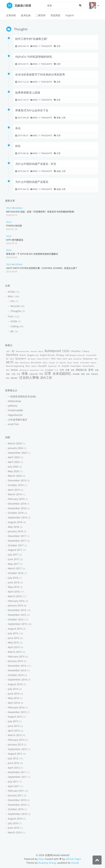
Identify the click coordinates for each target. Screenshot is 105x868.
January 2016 (15, 605)
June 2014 (14, 694)
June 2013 (14, 726)
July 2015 (13, 633)
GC (7, 359)
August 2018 (15, 522)
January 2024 (15, 448)
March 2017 (15, 568)
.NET (8, 351)
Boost (41, 351)
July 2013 (13, 721)
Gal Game (32, 359)
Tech (9, 208)
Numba (52, 363)
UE (59, 366)
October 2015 (16, 619)
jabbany (13, 406)
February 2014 (16, 707)
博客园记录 (81, 370)
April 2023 (14, 457)
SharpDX (42, 366)
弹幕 (59, 118)
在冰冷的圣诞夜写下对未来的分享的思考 (40, 74)
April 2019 (14, 490)
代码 (62, 370)
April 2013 (14, 731)
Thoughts (46, 46)
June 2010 (14, 828)
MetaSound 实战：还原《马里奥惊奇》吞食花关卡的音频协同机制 (40, 212)
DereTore (12, 355)
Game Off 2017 (43, 359)
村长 (18, 146)
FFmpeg (60, 355)
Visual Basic (76, 366)
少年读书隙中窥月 (18, 420)
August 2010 (15, 819)
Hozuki (75, 863)
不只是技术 (49, 370)
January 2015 (15, 661)
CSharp (86, 351)
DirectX (23, 355)
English (70, 15)
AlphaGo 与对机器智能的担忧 (34, 57)
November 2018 (17, 508)
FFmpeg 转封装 (14, 226)
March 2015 (15, 652)
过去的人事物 (29, 377)
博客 (73, 370)
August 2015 (15, 629)
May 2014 (13, 698)
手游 (41, 374)
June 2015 (14, 638)
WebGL (14, 370)
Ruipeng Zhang (47, 863)
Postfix (76, 363)
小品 (13, 374)
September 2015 (17, 624)
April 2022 (14, 462)
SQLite (34, 366)
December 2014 (17, 666)
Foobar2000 (91, 355)
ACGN (11, 292)
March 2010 (15, 832)
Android (34, 351)
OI (57, 363)
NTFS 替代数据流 (15, 240)
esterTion (13, 424)
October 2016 (16, 573)
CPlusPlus (76, 351)
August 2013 (15, 717)
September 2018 (17, 517)
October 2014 (16, 675)
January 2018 (15, 531)
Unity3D (65, 366)
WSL (8, 370)
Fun (13, 301)
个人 (57, 370)
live (42, 370)
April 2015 (14, 647)
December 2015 (17, 610)
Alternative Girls (23, 351)
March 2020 (15, 476)
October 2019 (16, 485)
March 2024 (15, 443)
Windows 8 (24, 370)
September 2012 (17, 749)
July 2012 (13, 758)
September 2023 (17, 453)
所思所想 (55, 15)
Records (15, 306)
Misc (35, 46)
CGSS (66, 351)
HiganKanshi (15, 415)
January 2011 (15, 795)
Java (70, 359)
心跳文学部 (34, 374)
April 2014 (14, 703)
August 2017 (15, 550)
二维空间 (41, 15)
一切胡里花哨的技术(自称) (22, 396)
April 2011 (14, 786)
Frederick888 (15, 410)
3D (13, 351)
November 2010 (17, 805)
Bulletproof (53, 351)
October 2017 (16, 545)
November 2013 (17, 712)
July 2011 (13, 782)
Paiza (70, 363)
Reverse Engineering (15, 366)
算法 (8, 378)
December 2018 (17, 504)
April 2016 (14, 592)
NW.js (45, 363)
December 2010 (17, 800)
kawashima (35, 370)
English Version (47, 355)
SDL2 (28, 366)
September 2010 (17, 814)
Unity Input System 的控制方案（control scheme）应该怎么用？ (42, 268)
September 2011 (17, 777)
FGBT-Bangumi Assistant (75, 355)
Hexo (59, 359)
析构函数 (76, 374)
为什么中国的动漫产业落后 (32, 182)
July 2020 (13, 467)
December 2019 (17, 480)
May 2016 (13, 587)
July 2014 (13, 689)
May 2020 (13, 471)
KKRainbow (15, 401)
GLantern (21, 359)
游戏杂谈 (94, 374)
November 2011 (17, 772)
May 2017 (13, 564)
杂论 (18, 128)
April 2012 (14, 768)
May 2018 (13, 527)
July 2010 (13, 823)
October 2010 (16, 809)
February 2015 (16, 656)
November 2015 (17, 615)
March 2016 (15, 596)
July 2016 (13, 578)
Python (94, 363)
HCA (53, 359)
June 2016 (14, 582)
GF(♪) (12, 359)
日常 (59, 46)
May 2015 (13, 642)
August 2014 (15, 684)
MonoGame (36, 362)
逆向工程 (46, 378)
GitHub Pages (73, 859)
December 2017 (17, 536)
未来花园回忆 (62, 373)
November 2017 (17, 541)
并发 (18, 374)
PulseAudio (85, 363)
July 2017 (13, 555)
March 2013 (15, 735)
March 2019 (15, 494)
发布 (91, 370)
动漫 (59, 171)
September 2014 (17, 680)
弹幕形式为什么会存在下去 (32, 110)
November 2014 (17, 670)
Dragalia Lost (33, 355)
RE (12, 331)
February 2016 (16, 601)
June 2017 (14, 559)
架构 (83, 374)
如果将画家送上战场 (28, 92)
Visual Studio (88, 366)
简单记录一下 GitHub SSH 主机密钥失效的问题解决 (32, 254)
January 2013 (15, 744)
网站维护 (14, 378)
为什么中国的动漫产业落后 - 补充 (36, 164)
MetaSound (25, 363)
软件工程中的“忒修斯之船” (31, 39)
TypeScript (52, 366)
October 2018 (16, 513)
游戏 (88, 374)
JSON (65, 359)
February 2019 (16, 499)
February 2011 (16, 791)
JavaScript (77, 359)
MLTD (10, 362)
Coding (18, 208)
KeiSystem (88, 359)
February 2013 (16, 740)
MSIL (17, 363)
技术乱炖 (26, 15)
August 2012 (15, 754)
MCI (96, 359)
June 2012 (14, 763)
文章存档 (11, 15)
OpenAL (63, 363)
